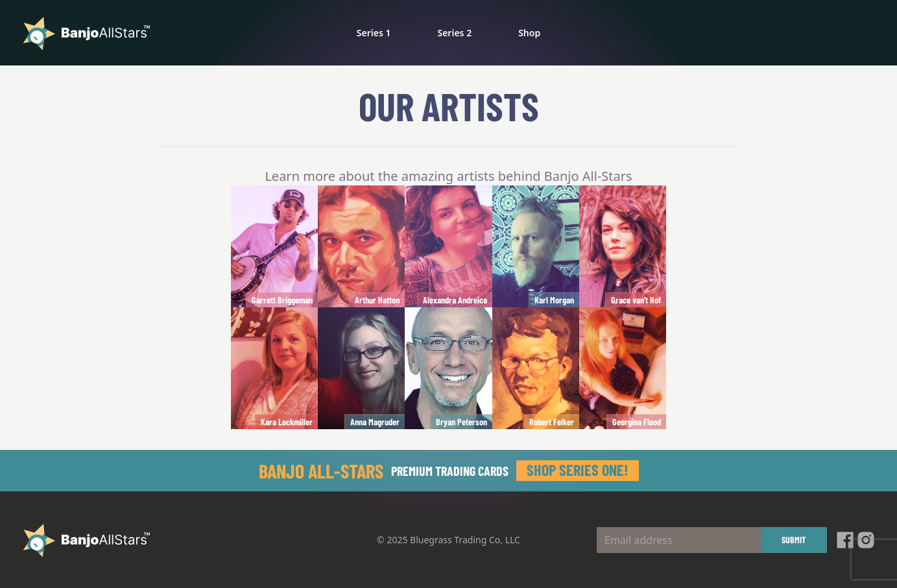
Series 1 (374, 33)
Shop (529, 33)
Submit (794, 540)
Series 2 (454, 33)
